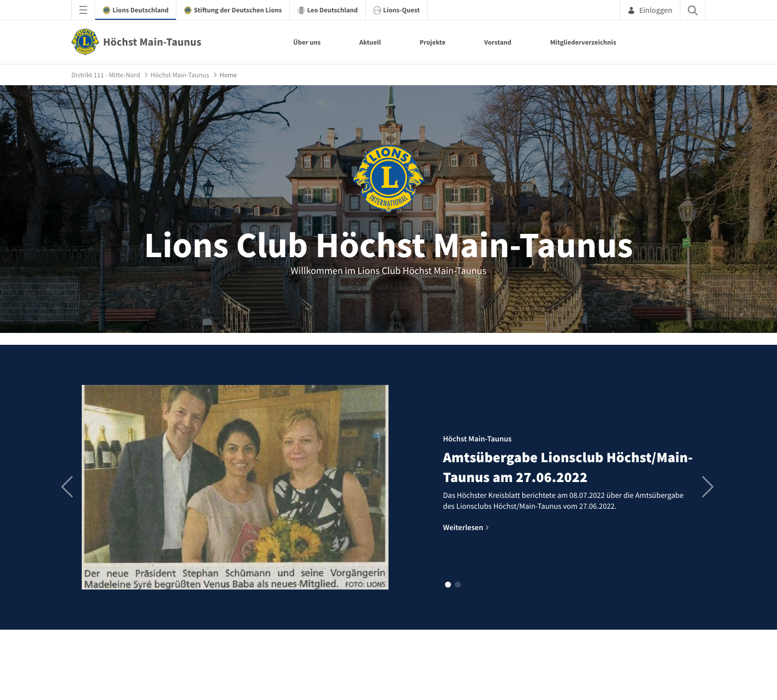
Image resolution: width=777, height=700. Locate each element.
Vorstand (498, 42)
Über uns (307, 42)
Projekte (433, 42)
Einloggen (650, 10)
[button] (448, 585)
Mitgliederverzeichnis (583, 42)
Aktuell (370, 42)
